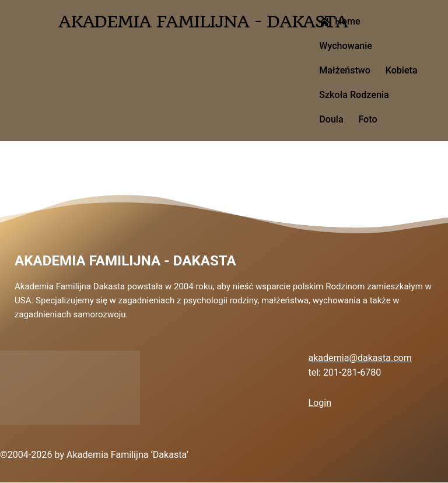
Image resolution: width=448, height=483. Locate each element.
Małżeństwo (345, 70)
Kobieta (402, 70)
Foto (367, 119)
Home (339, 21)
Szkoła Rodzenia (354, 95)
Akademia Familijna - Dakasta (125, 261)
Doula (331, 119)
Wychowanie (346, 46)
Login (320, 403)
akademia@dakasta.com (360, 358)
